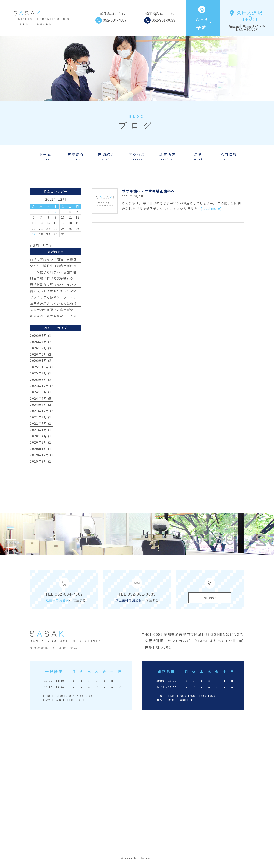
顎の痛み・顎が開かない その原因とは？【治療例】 (70, 316)
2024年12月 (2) (42, 386)
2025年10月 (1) (42, 367)
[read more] (211, 208)
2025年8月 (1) (41, 373)
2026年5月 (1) (41, 336)
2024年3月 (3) (41, 405)
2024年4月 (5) (41, 398)
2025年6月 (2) (41, 380)
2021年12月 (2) (42, 411)
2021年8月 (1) (41, 417)
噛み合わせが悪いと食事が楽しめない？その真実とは (70, 310)
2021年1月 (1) (41, 430)
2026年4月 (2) (41, 342)
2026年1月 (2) (41, 361)
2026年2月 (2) (41, 354)
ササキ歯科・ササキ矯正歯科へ (148, 191)
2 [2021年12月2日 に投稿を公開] (56, 212)
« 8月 (35, 245)
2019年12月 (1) (42, 455)
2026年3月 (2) (41, 348)
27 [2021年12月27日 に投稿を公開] (34, 234)
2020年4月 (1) (41, 436)
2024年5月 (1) (41, 392)
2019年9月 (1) (41, 461)
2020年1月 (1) (41, 449)
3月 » (47, 245)
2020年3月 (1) (41, 442)
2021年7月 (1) (41, 423)
